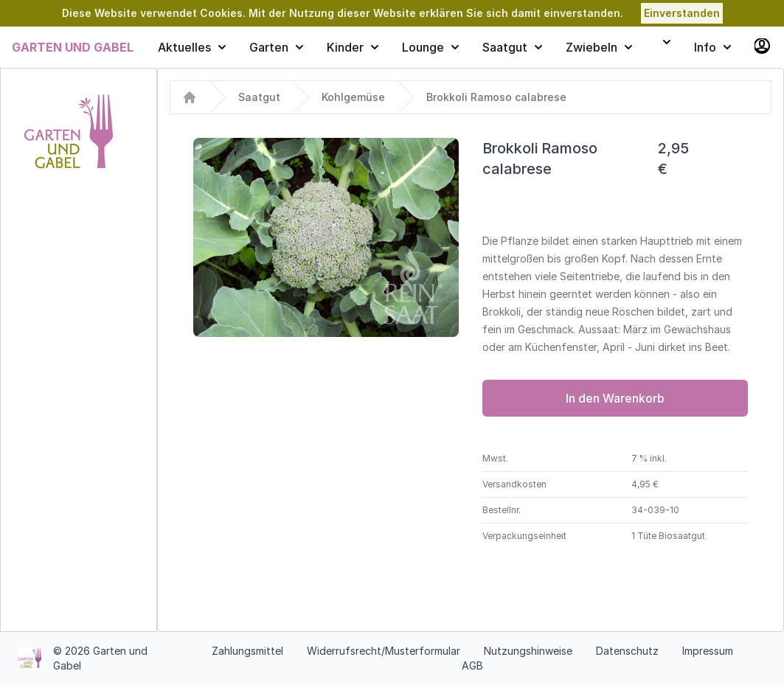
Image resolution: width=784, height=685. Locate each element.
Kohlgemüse (353, 97)
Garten (276, 47)
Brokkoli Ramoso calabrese (496, 97)
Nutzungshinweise (528, 651)
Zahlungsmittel (247, 651)
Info (712, 47)
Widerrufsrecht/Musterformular (384, 651)
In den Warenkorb (615, 398)
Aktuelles (192, 47)
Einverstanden (682, 13)
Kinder (353, 47)
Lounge (430, 47)
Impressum (708, 651)
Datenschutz (627, 651)
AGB (472, 665)
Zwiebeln (599, 47)
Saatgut (512, 47)
